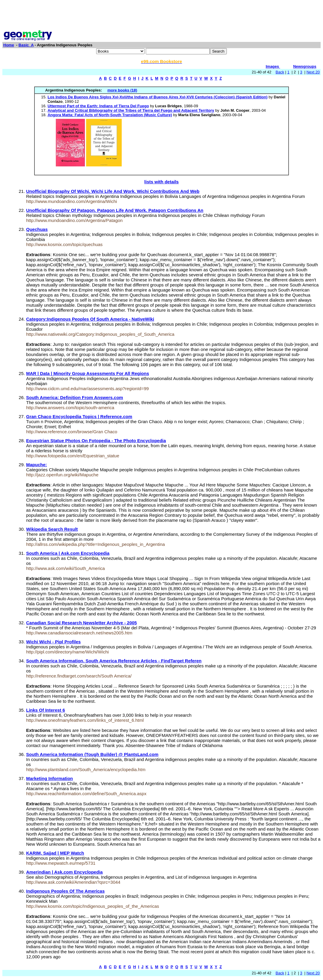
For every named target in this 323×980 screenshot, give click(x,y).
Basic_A (26, 45)
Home (9, 45)
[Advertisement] (161, 16)
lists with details (161, 182)
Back (280, 72)
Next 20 (313, 72)
